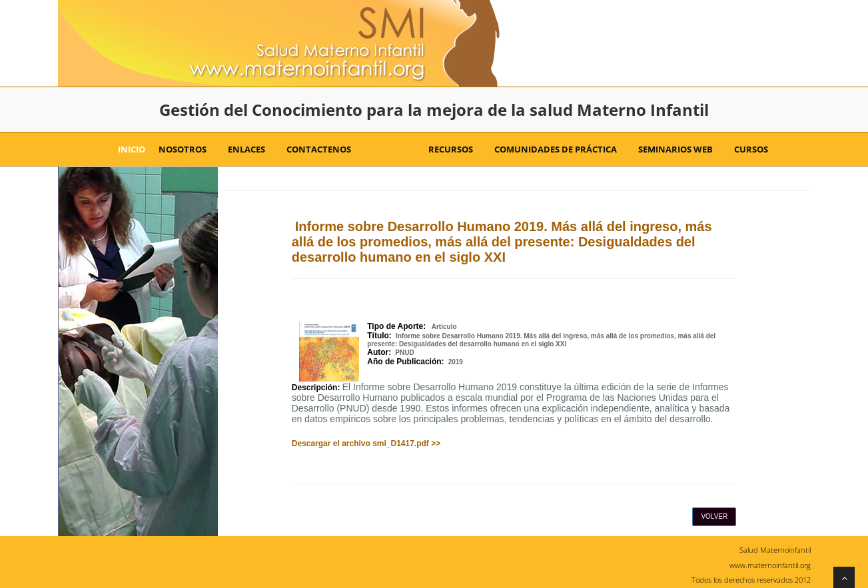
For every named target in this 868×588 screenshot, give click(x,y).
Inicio (132, 149)
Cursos (747, 149)
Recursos (447, 149)
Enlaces (242, 149)
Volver (714, 516)
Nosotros (183, 149)
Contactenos (315, 149)
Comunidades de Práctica (552, 149)
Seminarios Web (671, 149)
